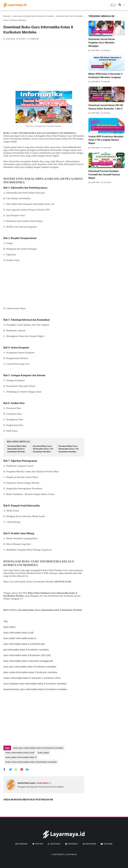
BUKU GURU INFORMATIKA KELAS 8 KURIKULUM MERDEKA (40, 133)
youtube (108, 844)
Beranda (7, 16)
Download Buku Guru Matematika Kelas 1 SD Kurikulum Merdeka (43, 449)
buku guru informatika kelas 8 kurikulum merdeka (38, 748)
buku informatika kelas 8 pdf (20, 753)
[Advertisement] (44, 68)
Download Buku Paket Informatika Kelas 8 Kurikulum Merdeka (17, 449)
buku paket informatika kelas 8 (21, 757)
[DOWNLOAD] (63, 582)
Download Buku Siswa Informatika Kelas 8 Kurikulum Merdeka (50, 610)
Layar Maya (71, 854)
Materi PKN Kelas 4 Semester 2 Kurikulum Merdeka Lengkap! (105, 76)
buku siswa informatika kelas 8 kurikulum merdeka (33, 16)
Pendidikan (98, 66)
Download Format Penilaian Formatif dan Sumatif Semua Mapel (104, 175)
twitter (39, 844)
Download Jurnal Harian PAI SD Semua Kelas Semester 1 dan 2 (106, 107)
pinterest (73, 844)
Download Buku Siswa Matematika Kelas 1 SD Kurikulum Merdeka (69, 449)
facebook (22, 844)
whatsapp (55, 844)
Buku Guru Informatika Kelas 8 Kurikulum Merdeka (44, 126)
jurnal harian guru (102, 32)
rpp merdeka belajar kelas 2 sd (107, 128)
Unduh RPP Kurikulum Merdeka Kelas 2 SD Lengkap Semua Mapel (106, 140)
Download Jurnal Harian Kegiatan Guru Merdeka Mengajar (102, 43)
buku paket (43, 753)
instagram (91, 844)
